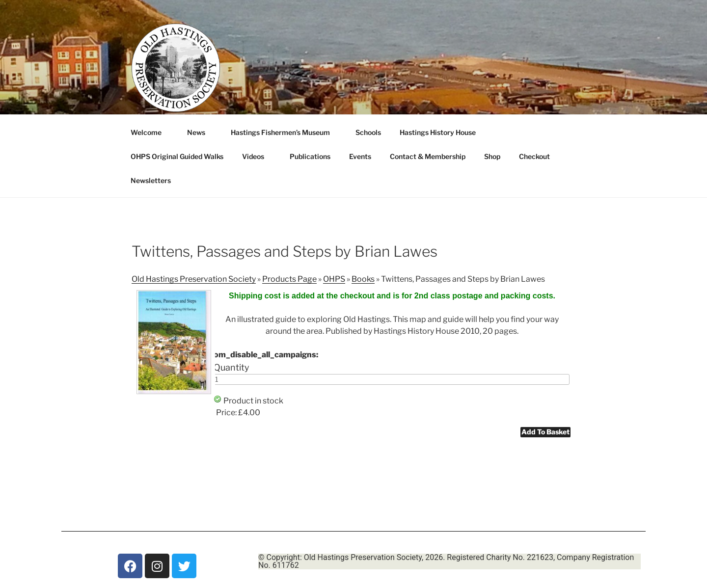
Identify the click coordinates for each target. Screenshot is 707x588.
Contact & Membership (428, 156)
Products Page (289, 279)
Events (360, 156)
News (201, 132)
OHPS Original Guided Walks (177, 156)
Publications (310, 156)
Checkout (534, 156)
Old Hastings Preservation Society (194, 279)
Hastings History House (442, 132)
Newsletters (155, 180)
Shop (492, 156)
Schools (368, 132)
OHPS (334, 279)
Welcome (151, 132)
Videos (258, 156)
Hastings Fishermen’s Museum (285, 132)
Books (363, 279)
